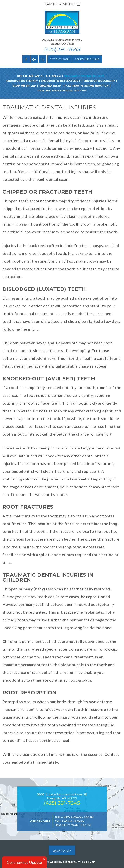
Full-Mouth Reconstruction (87, 86)
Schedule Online (87, 59)
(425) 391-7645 (62, 49)
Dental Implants (30, 76)
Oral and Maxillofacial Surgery (62, 91)
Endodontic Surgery (99, 81)
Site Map (89, 862)
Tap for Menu (62, 4)
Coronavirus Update (24, 862)
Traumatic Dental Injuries (84, 76)
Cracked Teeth (50, 86)
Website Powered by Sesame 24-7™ (55, 862)
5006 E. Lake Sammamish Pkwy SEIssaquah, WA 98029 (62, 42)
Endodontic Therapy (22, 81)
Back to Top (62, 851)
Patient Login (60, 59)
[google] (34, 59)
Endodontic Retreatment (61, 81)
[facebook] (26, 59)
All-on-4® (53, 76)
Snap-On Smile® (24, 86)
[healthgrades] (42, 59)
